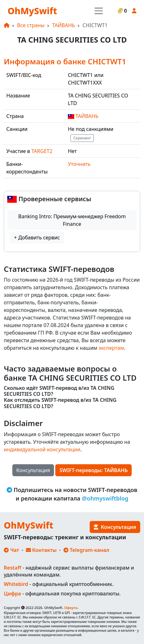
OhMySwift (32, 11)
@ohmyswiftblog (105, 498)
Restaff (12, 568)
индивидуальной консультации (42, 449)
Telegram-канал (86, 550)
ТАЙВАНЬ (63, 25)
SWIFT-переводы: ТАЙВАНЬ (93, 470)
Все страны (31, 25)
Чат (11, 550)
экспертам (111, 348)
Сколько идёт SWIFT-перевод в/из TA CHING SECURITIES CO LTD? (59, 391)
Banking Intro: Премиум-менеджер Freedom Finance (72, 220)
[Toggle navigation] (99, 11)
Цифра (12, 594)
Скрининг (82, 138)
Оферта (71, 608)
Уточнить (79, 164)
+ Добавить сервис (37, 237)
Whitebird (16, 584)
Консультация (33, 470)
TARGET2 (42, 151)
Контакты (41, 550)
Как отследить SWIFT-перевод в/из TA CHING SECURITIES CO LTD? (60, 403)
